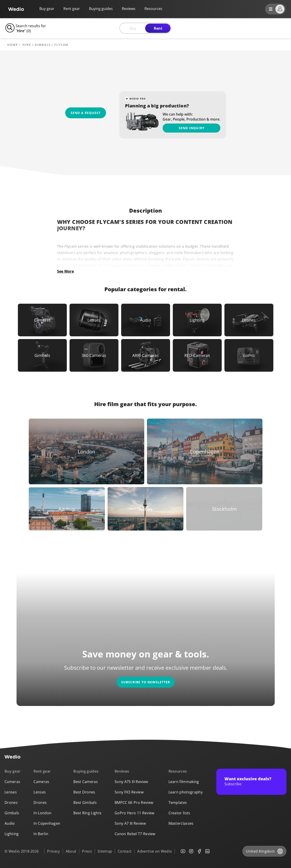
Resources (178, 771)
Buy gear (47, 9)
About (71, 851)
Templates (178, 803)
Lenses (11, 792)
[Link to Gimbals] (42, 355)
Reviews (129, 9)
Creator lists (179, 813)
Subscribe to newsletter (146, 682)
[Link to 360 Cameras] (94, 355)
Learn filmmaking (184, 782)
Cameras (12, 782)
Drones (11, 803)
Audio (10, 823)
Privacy (53, 851)
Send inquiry (192, 128)
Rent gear (72, 9)
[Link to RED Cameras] (197, 355)
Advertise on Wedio (155, 851)
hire (27, 45)
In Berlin (41, 834)
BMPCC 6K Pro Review (134, 803)
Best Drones (84, 792)
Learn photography (186, 792)
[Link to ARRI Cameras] (146, 355)
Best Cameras (86, 782)
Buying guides (101, 9)
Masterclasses (181, 823)
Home (13, 45)
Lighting (12, 834)
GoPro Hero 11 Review (134, 813)
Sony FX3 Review (129, 792)
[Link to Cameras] (42, 320)
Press (87, 851)
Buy (133, 28)
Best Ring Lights (87, 813)
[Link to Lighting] (197, 320)
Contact (125, 851)
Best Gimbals (85, 803)
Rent (158, 28)
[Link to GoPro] (249, 355)
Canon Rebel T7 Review (135, 834)
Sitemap (105, 851)
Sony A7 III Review (130, 823)
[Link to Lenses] (94, 320)
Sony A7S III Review (131, 782)
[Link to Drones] (249, 320)
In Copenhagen (47, 823)
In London (42, 813)
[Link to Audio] (146, 320)
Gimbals (43, 45)
